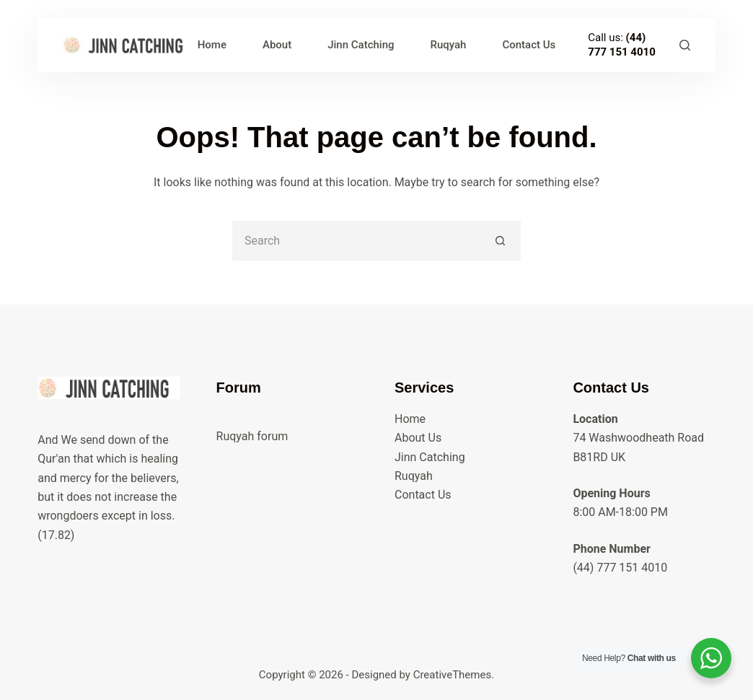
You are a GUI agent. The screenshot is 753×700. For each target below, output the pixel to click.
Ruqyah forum (252, 436)
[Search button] (501, 241)
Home (212, 45)
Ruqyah (449, 45)
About (277, 45)
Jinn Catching (361, 45)
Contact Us (529, 45)
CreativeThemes (453, 675)
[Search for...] (357, 241)
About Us (418, 438)
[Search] (685, 45)
